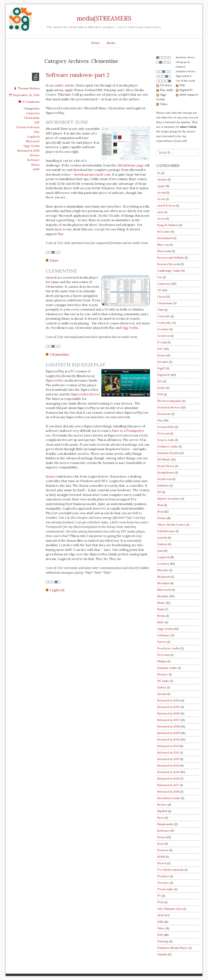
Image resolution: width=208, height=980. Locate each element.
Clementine (32, 118)
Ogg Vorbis (130, 328)
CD (159, 290)
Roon (161, 818)
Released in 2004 (169, 700)
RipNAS (162, 811)
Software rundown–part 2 (77, 75)
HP (159, 492)
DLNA (161, 388)
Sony (160, 844)
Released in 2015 (168, 772)
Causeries (33, 113)
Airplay (162, 179)
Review (35, 155)
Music (161, 603)
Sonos (35, 165)
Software (33, 160)
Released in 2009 (169, 733)
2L (159, 173)
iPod (160, 512)
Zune (54, 260)
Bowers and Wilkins (171, 258)
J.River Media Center (171, 525)
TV (159, 896)
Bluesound (164, 251)
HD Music (164, 459)
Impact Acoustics (169, 499)
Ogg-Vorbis (32, 146)
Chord (162, 297)
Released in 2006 (169, 713)
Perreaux (163, 655)
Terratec (163, 883)
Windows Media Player (173, 948)
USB (160, 922)
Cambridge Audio (169, 271)
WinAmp (163, 941)
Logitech (33, 137)
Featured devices (28, 127)
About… (112, 43)
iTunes (162, 518)
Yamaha (162, 954)
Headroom (164, 479)
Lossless (163, 564)
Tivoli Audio (165, 889)
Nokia (161, 616)
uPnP (36, 169)
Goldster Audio (168, 446)
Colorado (164, 316)
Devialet (163, 362)
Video (161, 928)
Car (160, 277)
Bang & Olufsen (168, 225)
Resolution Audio (169, 798)
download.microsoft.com (92, 174)
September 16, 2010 (24, 95)
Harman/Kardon (168, 453)
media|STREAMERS (104, 18)
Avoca (161, 219)
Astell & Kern (166, 206)
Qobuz (162, 687)
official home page (130, 165)
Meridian (163, 583)
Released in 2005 (169, 707)
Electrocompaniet (169, 401)
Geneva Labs (166, 440)
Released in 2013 (168, 759)
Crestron (164, 336)
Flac (37, 132)
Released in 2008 (169, 726)
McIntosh (164, 577)
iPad (160, 505)
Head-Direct (166, 466)
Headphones (166, 472)
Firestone (164, 414)
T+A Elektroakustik (170, 870)
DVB (160, 394)
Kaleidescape (166, 531)
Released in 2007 (168, 720)
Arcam (161, 192)
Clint (160, 310)
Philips (162, 661)
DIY (37, 122)
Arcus (161, 199)
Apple (161, 186)
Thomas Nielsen (27, 88)
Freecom (163, 433)
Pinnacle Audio (167, 668)
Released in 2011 (168, 746)
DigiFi (161, 368)
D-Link (162, 342)
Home (96, 43)
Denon (162, 355)
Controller (165, 323)
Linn (160, 551)
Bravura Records (168, 264)
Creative (163, 329)
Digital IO (164, 375)
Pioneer (163, 674)
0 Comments (29, 102)
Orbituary (164, 635)
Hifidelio (163, 486)
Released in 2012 (168, 752)
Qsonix (162, 694)
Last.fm (162, 538)
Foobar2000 (166, 427)
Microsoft (33, 141)
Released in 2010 (28, 151)
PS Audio (163, 681)
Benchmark (165, 238)
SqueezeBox (55, 380)
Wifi (160, 935)
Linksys (162, 544)
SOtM (161, 857)
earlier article (64, 85)
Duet (115, 431)
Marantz (163, 570)
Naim (161, 609)
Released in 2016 (168, 779)
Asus (160, 212)
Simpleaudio (165, 824)
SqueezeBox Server (85, 394)
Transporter (135, 431)
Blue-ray (163, 245)
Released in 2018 (168, 792)
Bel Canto (164, 232)
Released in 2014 (168, 766)
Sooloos (163, 850)
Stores (162, 863)
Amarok (51, 277)
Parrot (162, 642)
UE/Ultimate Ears (170, 909)
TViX (160, 902)
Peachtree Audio (168, 648)
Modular (163, 596)
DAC (160, 349)
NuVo (161, 622)
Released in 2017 (168, 785)
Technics (163, 876)
